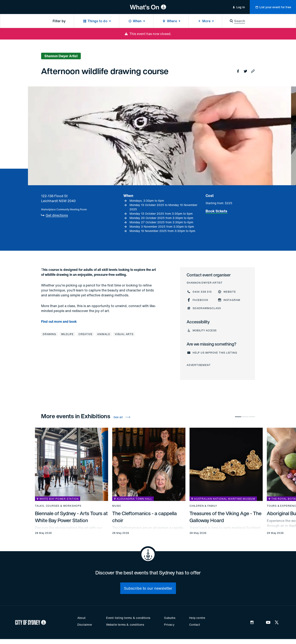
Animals (104, 334)
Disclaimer (85, 625)
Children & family (203, 506)
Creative (85, 334)
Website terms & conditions (125, 625)
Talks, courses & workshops (58, 506)
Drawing (49, 334)
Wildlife (67, 334)
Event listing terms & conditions (128, 618)
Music (117, 506)
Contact (195, 625)
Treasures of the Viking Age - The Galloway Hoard (225, 517)
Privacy (169, 625)
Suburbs (170, 618)
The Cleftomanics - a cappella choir (145, 517)
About (81, 618)
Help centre (197, 618)
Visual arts (124, 334)
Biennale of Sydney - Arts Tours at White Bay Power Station (71, 517)
